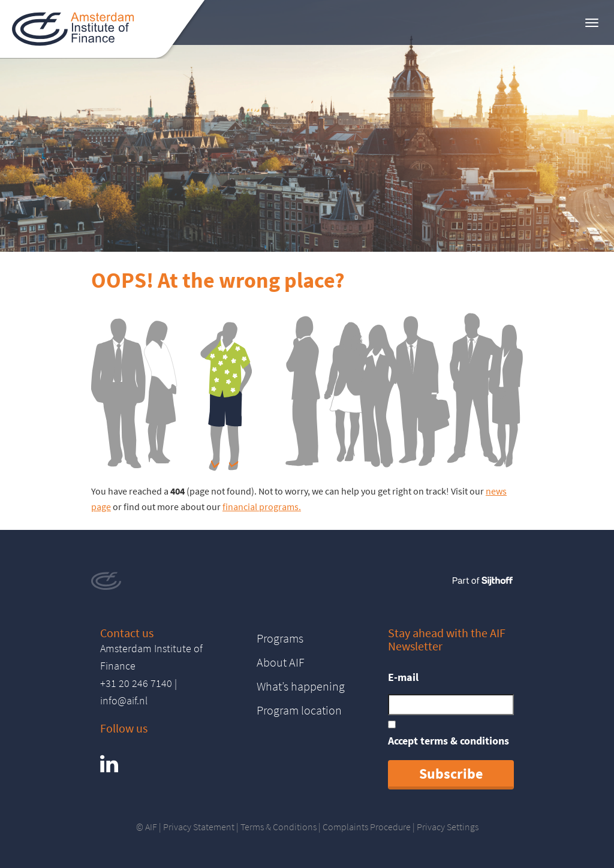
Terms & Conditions (279, 827)
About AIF (281, 662)
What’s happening (301, 686)
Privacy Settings (448, 827)
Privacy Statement (199, 827)
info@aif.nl (124, 700)
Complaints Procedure (367, 827)
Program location (299, 710)
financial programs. (262, 507)
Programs (280, 638)
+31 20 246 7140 (136, 683)
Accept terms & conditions (449, 741)
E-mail (403, 677)
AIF (151, 827)
